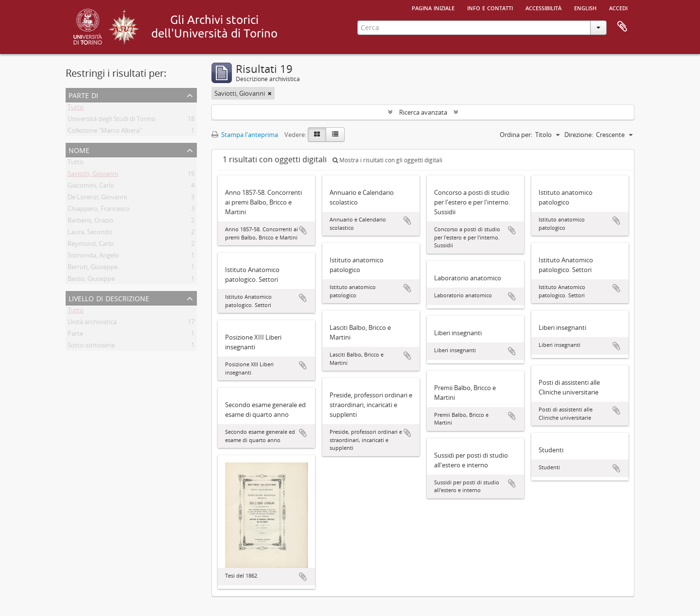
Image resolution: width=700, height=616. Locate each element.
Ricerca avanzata (423, 112)
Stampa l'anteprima (245, 135)
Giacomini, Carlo (91, 187)
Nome (79, 149)
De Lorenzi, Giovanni (97, 199)
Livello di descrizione (109, 298)
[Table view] (335, 135)
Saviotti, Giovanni (93, 175)
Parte (75, 335)
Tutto (76, 109)
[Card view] (317, 135)
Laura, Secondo (90, 234)
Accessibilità (543, 7)
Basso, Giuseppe (91, 280)
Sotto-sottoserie (91, 347)
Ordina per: (516, 135)
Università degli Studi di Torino (112, 120)
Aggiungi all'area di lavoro (303, 230)
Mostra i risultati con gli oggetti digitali (387, 160)
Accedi (618, 7)
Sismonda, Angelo (93, 257)
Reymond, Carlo (91, 245)
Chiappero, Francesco (99, 210)
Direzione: (579, 135)
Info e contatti (490, 7)
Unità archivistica (92, 324)
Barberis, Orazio (90, 222)
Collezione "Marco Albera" (105, 132)
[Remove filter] (270, 93)
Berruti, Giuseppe (93, 269)
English (585, 7)
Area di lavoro (622, 27)
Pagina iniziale (433, 7)
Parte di (83, 94)
